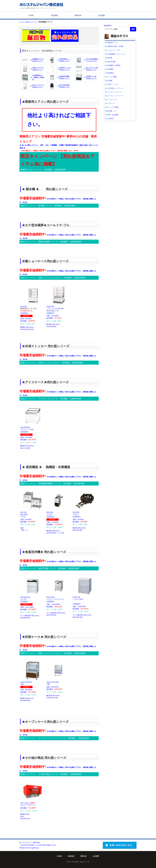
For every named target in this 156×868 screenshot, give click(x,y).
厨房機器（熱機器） (115, 65)
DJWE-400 (76, 597)
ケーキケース (112, 100)
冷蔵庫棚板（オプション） (117, 54)
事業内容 (78, 15)
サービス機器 (112, 77)
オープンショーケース (115, 96)
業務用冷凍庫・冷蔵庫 (115, 46)
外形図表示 (24, 313)
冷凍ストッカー (113, 84)
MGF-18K (50, 512)
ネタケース (111, 103)
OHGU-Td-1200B (53, 682)
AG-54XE (24, 306)
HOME (31, 15)
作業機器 (111, 69)
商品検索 (55, 15)
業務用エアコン (113, 43)
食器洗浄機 (111, 62)
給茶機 (110, 81)
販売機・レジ (112, 111)
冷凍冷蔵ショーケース (115, 88)
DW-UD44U (51, 597)
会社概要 (101, 15)
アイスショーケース (115, 92)
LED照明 (110, 119)
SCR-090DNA (25, 427)
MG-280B (76, 512)
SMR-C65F (50, 306)
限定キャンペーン (31, 22)
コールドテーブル (114, 50)
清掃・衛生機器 (113, 115)
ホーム (22, 22)
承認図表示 (50, 517)
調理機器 (111, 73)
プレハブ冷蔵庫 (113, 107)
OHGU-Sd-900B (26, 682)
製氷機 (110, 58)
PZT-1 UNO (28, 803)
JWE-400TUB (25, 597)
